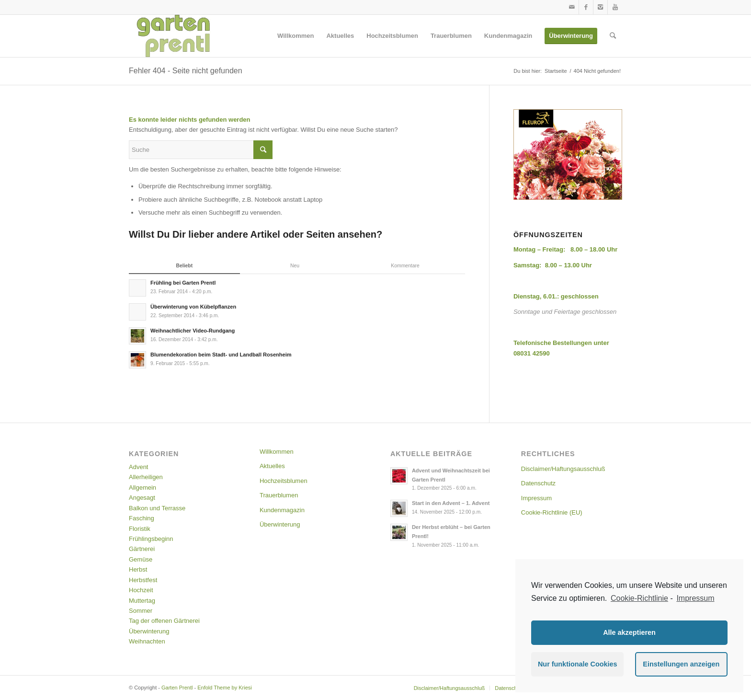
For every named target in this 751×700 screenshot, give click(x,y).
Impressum (536, 498)
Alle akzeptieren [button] (629, 632)
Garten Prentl (177, 688)
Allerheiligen (146, 477)
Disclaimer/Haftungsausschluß (563, 469)
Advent (138, 467)
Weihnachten (147, 641)
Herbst (138, 569)
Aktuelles (272, 466)
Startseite (556, 71)
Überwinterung (149, 631)
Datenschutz (538, 483)
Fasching (142, 518)
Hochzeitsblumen (284, 481)
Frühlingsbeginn (151, 539)
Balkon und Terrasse (157, 508)
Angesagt (142, 498)
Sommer (141, 611)
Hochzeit (141, 590)
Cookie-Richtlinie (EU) (552, 512)
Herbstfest (143, 580)
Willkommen (277, 452)
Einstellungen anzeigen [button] (681, 664)
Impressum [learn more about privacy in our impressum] (695, 598)
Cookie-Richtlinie (639, 598)
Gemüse (141, 559)
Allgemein (142, 488)
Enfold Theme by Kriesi (225, 688)
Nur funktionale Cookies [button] (578, 664)
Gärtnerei (142, 549)
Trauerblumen (279, 495)
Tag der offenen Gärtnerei (164, 621)
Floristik (140, 529)
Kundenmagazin (282, 510)
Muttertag (142, 601)
